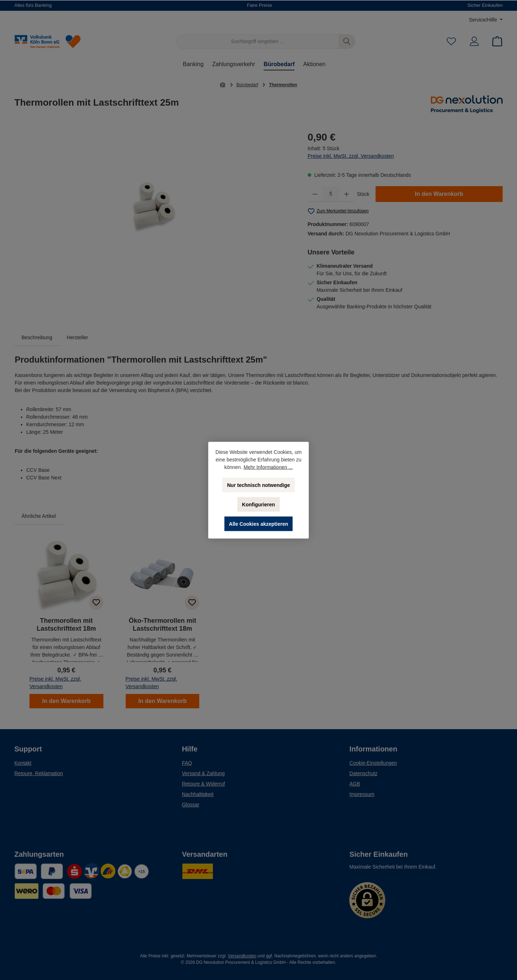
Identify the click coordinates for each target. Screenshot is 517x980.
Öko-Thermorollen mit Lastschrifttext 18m (162, 625)
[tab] (37, 338)
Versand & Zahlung (203, 773)
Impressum (362, 794)
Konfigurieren (258, 504)
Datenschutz (363, 773)
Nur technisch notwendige (258, 485)
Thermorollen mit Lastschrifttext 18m (66, 625)
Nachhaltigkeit (198, 794)
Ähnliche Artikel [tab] (39, 516)
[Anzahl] (331, 194)
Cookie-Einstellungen (373, 763)
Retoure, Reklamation (39, 773)
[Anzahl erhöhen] (347, 194)
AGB (355, 784)
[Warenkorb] (495, 42)
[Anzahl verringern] (315, 194)
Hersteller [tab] (78, 337)
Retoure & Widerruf (204, 784)
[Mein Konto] (474, 42)
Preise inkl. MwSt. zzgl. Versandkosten (351, 156)
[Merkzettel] (451, 42)
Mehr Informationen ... (268, 467)
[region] (154, 207)
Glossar (191, 805)
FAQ (187, 763)
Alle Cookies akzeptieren (259, 524)
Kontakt (23, 763)
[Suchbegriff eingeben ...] (257, 42)
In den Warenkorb (439, 194)
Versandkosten (242, 956)
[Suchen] (347, 42)
